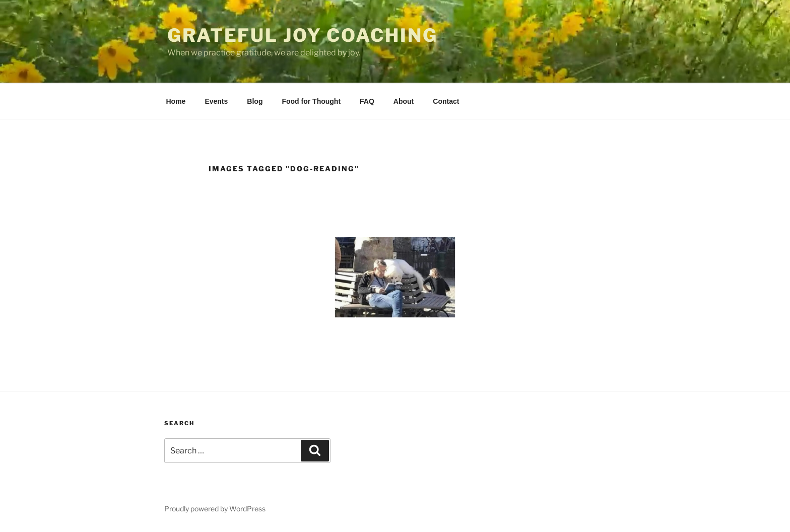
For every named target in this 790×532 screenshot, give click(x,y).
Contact (446, 101)
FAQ (367, 101)
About (404, 101)
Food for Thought (311, 101)
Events (216, 101)
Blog (255, 101)
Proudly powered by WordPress (215, 509)
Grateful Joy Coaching (302, 35)
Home (176, 101)
